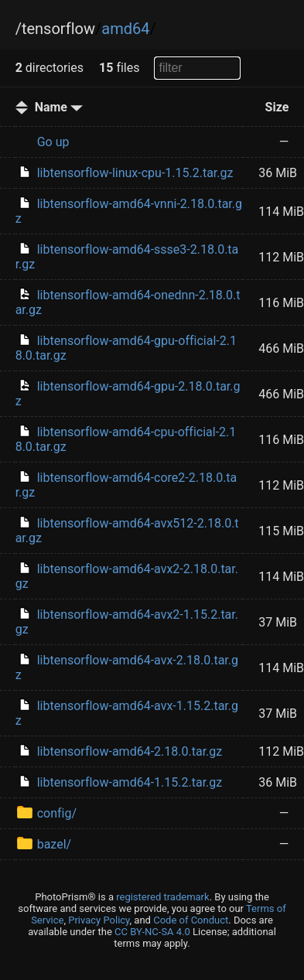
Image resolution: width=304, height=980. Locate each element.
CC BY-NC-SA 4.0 (152, 932)
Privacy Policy (99, 920)
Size (277, 107)
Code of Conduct (191, 920)
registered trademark (162, 897)
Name (59, 107)
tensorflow (58, 29)
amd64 (125, 29)
